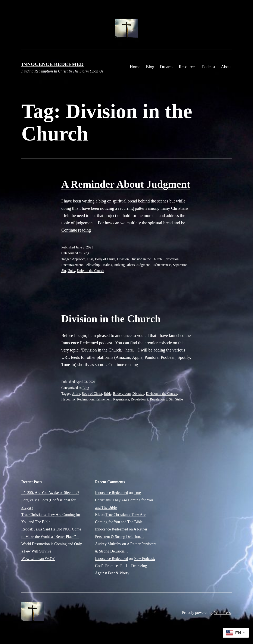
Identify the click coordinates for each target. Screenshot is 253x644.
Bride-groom (122, 394)
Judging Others (124, 265)
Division (123, 259)
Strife (179, 399)
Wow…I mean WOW (38, 558)
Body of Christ (105, 259)
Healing (107, 265)
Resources (188, 67)
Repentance (121, 399)
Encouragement (72, 265)
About (226, 67)
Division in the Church (146, 259)
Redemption (85, 399)
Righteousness (161, 265)
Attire (76, 394)
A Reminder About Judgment (126, 184)
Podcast (209, 67)
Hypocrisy (68, 399)
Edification (171, 259)
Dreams (166, 67)
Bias (90, 259)
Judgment (143, 265)
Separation (180, 265)
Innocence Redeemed (52, 64)
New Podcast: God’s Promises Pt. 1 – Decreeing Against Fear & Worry (125, 566)
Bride (107, 394)
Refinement (104, 399)
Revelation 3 (158, 399)
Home (135, 67)
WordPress (222, 613)
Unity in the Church (91, 271)
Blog (150, 67)
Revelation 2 (139, 399)
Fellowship (92, 265)
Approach (79, 259)
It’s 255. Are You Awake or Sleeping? (50, 493)
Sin (64, 271)
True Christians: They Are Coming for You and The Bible (124, 500)
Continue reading (76, 230)
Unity (71, 271)
